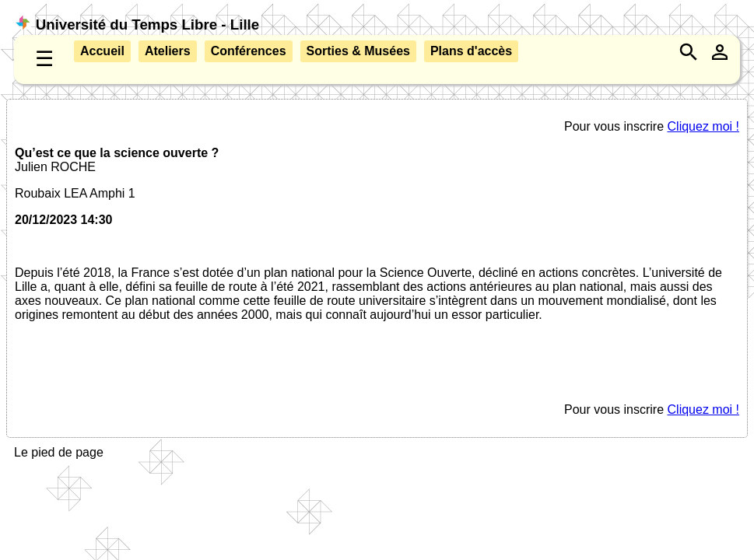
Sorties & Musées (358, 51)
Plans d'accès (471, 51)
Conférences (249, 51)
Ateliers (168, 51)
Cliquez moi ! (703, 126)
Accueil (102, 51)
